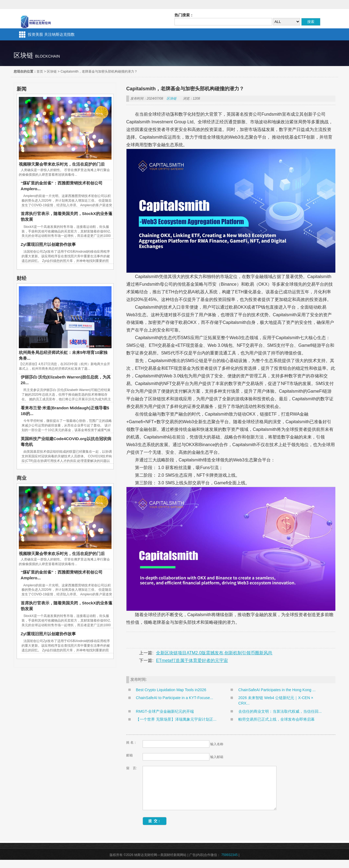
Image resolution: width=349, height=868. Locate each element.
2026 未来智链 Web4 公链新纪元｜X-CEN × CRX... (276, 700)
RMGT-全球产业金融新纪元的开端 (165, 711)
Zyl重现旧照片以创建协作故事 (48, 244)
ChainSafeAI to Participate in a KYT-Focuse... (174, 698)
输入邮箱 (217, 757)
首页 (40, 71)
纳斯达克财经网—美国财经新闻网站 (36, 19)
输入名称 (217, 744)
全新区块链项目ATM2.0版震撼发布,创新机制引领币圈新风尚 (214, 653)
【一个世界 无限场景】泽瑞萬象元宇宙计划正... (176, 719)
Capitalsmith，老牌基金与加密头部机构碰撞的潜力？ (99, 71)
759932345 (230, 863)
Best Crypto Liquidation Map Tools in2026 (171, 690)
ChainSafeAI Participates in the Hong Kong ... (277, 690)
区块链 (52, 71)
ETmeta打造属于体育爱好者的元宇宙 (192, 660)
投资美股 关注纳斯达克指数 (51, 34)
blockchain (48, 56)
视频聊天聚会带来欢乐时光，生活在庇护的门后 (62, 164)
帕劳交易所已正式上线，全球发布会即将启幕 (276, 719)
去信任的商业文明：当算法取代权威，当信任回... (280, 711)
